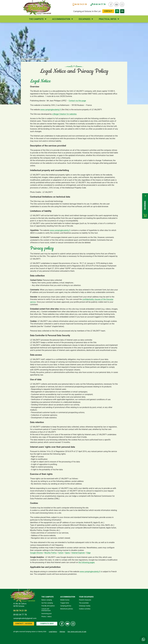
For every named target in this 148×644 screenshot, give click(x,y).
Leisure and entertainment (46, 610)
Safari (61, 553)
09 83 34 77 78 (20, 615)
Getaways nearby (85, 606)
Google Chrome (36, 553)
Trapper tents (65, 603)
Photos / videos (46, 617)
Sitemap (62, 632)
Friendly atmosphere (48, 606)
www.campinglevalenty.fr (51, 110)
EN (123, 11)
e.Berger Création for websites (64, 114)
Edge (89, 553)
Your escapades (86, 597)
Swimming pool (46, 614)
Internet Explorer (78, 553)
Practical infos (108, 19)
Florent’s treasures (85, 600)
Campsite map (47, 624)
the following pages (87, 562)
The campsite (36, 19)
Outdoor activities (85, 609)
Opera (67, 553)
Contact (108, 11)
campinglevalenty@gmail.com (25, 618)
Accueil (24, 59)
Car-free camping (47, 603)
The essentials (84, 603)
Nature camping (47, 600)
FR (118, 11)
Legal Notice (53, 632)
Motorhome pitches (67, 609)
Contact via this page (77, 101)
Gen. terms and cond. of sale (77, 632)
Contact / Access (24, 624)
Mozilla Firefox (50, 553)
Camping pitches (66, 606)
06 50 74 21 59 (20, 611)
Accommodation (61, 19)
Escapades (85, 19)
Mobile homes (65, 600)
